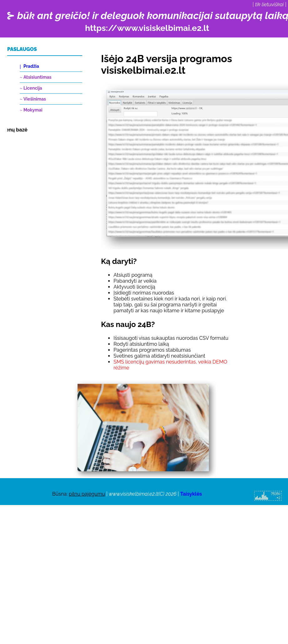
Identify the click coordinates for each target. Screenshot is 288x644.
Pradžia (31, 66)
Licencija (33, 88)
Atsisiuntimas (37, 77)
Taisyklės (191, 494)
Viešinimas (35, 99)
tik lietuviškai (270, 5)
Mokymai (33, 110)
